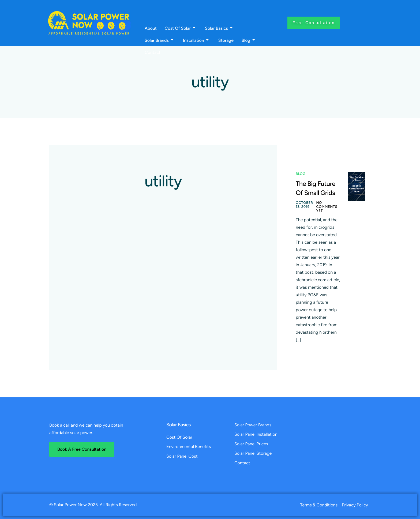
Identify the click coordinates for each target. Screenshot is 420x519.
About (151, 28)
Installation (196, 40)
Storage (226, 40)
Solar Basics (219, 28)
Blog (248, 40)
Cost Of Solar (180, 28)
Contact (153, 52)
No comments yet (327, 207)
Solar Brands (159, 40)
